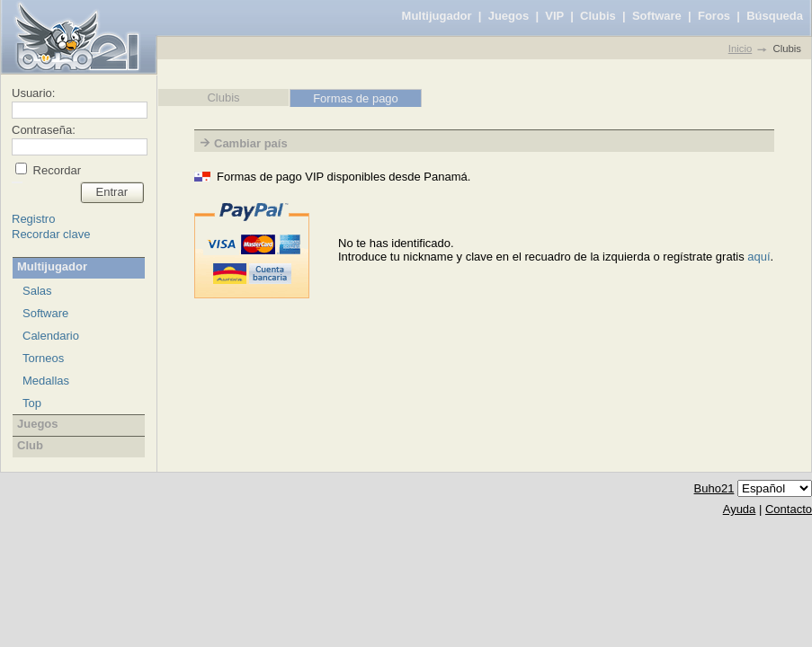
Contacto (789, 509)
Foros (714, 16)
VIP (554, 16)
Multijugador (437, 16)
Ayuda (740, 509)
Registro (33, 219)
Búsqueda (775, 16)
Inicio (740, 49)
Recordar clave (51, 234)
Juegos (509, 16)
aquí (758, 257)
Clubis (598, 16)
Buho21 (714, 488)
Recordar (55, 170)
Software (657, 16)
